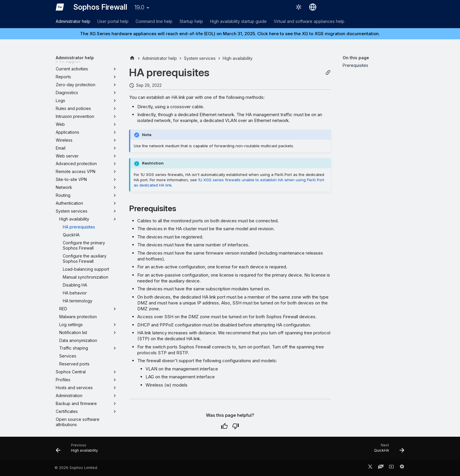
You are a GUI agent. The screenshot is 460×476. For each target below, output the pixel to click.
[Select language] (313, 7)
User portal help (113, 21)
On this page (356, 58)
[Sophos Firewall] (60, 7)
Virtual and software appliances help (309, 21)
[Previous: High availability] (79, 450)
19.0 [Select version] (139, 7)
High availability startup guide (238, 21)
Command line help (154, 21)
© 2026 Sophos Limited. (76, 468)
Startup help (191, 21)
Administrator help (73, 21)
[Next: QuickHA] (387, 450)
